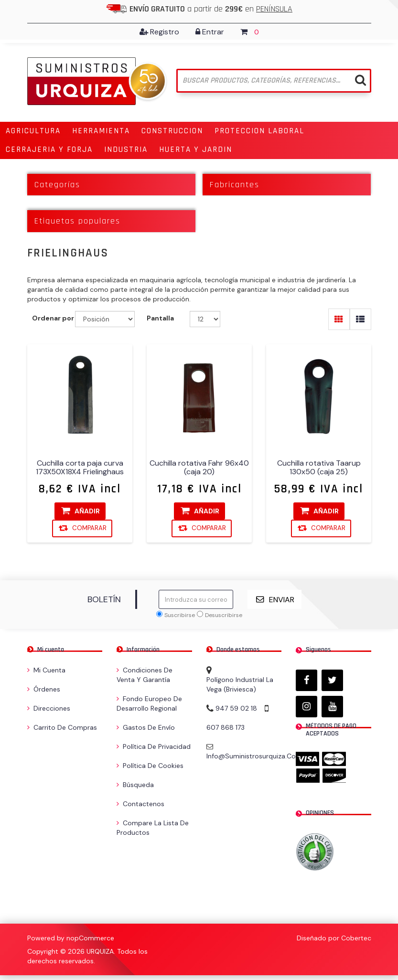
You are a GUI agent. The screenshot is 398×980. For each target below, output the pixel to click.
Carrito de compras (62, 727)
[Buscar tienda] (274, 81)
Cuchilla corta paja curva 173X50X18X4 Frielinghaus (80, 468)
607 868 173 (226, 727)
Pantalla (160, 318)
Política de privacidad (154, 746)
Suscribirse (180, 615)
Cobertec (356, 938)
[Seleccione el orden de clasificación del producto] (105, 319)
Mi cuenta (46, 670)
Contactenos (140, 804)
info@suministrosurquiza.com (254, 756)
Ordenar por (53, 318)
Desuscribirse (224, 615)
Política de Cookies (150, 766)
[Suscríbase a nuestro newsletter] (196, 599)
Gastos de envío (146, 727)
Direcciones (49, 708)
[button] (33, 131)
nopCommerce (90, 938)
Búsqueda (135, 785)
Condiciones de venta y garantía (145, 675)
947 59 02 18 (236, 708)
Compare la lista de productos (153, 828)
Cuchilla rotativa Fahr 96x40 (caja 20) (199, 468)
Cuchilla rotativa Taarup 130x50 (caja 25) (318, 468)
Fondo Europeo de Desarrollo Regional (149, 703)
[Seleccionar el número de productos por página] (205, 319)
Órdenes (44, 689)
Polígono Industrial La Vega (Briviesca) (240, 684)
